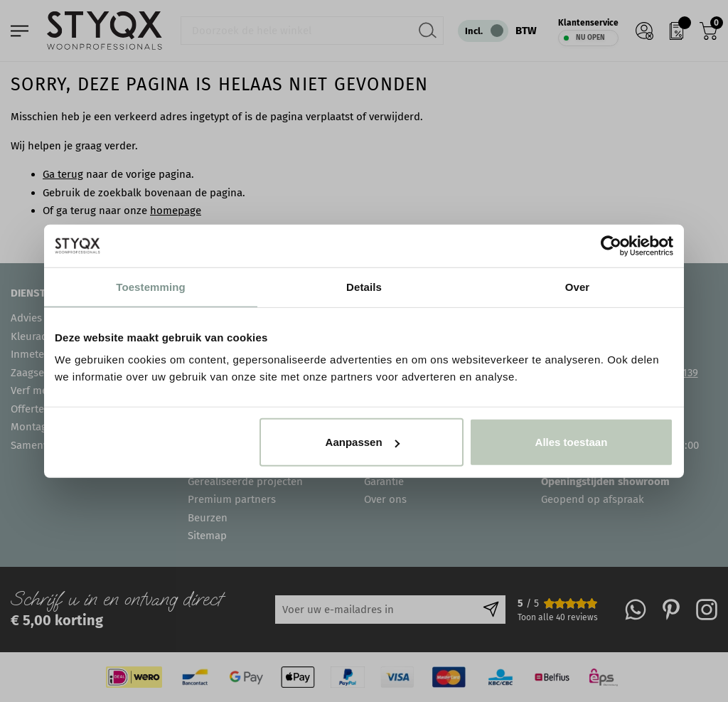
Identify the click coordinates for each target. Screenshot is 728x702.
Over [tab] (578, 286)
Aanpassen (363, 442)
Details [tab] (364, 286)
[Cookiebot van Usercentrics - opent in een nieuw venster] (611, 245)
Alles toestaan (572, 442)
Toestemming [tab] (151, 286)
